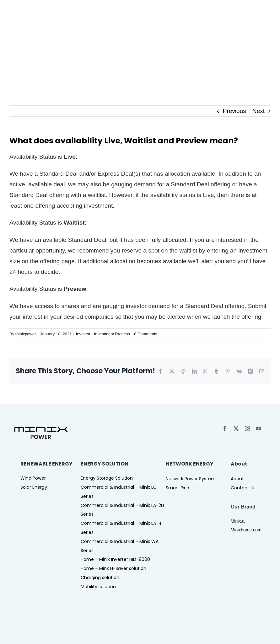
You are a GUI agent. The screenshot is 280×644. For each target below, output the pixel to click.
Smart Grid (178, 488)
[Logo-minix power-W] (47, 9)
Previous (234, 111)
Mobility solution (98, 587)
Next (258, 111)
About (237, 479)
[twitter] (236, 428)
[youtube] (259, 428)
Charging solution (100, 577)
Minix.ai (238, 521)
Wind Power (33, 478)
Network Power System (191, 479)
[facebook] (225, 428)
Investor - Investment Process (103, 334)
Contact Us (243, 488)
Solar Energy (34, 487)
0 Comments (146, 334)
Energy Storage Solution (107, 478)
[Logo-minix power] (41, 429)
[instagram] (247, 428)
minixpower (26, 334)
